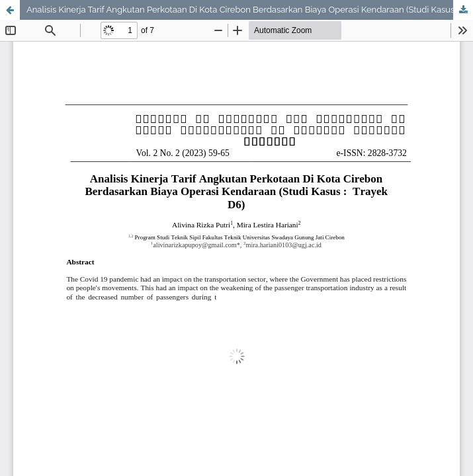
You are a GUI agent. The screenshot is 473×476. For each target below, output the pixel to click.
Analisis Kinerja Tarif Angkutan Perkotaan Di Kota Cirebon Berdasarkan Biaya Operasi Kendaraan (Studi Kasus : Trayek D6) (250, 10)
